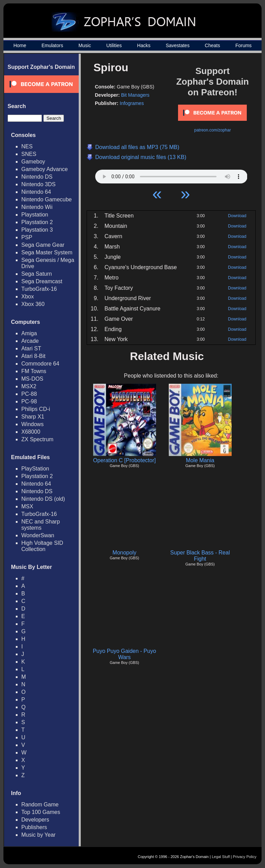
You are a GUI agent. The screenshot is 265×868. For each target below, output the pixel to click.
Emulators (52, 45)
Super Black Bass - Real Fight (200, 556)
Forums (244, 45)
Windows (32, 424)
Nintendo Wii (37, 207)
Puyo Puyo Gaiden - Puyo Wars (124, 654)
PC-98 (29, 401)
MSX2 (29, 386)
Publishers (34, 827)
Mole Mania (200, 460)
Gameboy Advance (45, 169)
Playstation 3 (37, 230)
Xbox (27, 297)
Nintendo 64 (36, 192)
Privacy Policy (245, 857)
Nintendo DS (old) (43, 499)
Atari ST (31, 348)
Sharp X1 (33, 417)
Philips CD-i (36, 409)
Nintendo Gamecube (47, 199)
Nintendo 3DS (38, 184)
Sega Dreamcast (42, 281)
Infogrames (132, 103)
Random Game (40, 805)
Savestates (178, 45)
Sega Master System (47, 252)
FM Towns (34, 371)
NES (27, 146)
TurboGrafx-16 (39, 289)
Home (20, 45)
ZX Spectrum (37, 439)
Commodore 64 (40, 364)
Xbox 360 (33, 304)
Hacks (144, 45)
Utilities (114, 45)
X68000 (31, 432)
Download (237, 216)
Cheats (212, 45)
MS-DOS (32, 379)
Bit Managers (135, 95)
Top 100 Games (41, 812)
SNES (29, 154)
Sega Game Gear (43, 245)
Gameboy (33, 162)
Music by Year (38, 835)
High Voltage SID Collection (42, 546)
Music (85, 45)
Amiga (29, 333)
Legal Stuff (221, 857)
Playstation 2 (37, 222)
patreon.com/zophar (213, 130)
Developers (35, 820)
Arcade (30, 341)
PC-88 (29, 394)
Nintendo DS (37, 177)
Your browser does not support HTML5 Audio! (171, 175)
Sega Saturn (37, 274)
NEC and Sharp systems (41, 525)
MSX (27, 506)
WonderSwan (38, 535)
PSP (27, 237)
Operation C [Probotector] (124, 460)
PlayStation (35, 469)
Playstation (35, 215)
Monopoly (124, 553)
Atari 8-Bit (33, 356)
